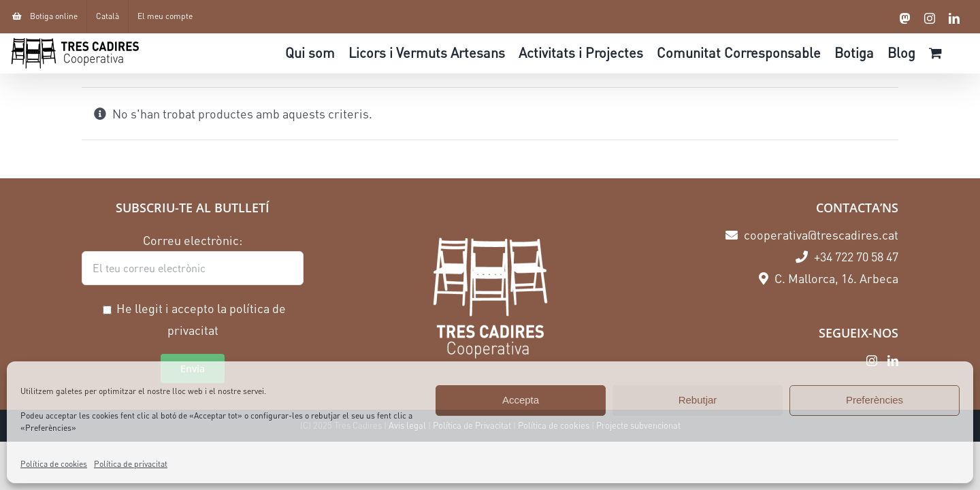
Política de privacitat (131, 464)
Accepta (521, 400)
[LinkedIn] (893, 361)
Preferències (875, 400)
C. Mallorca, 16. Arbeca (829, 278)
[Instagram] (872, 361)
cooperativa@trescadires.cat (812, 235)
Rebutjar (698, 400)
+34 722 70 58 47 (847, 257)
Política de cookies (54, 464)
